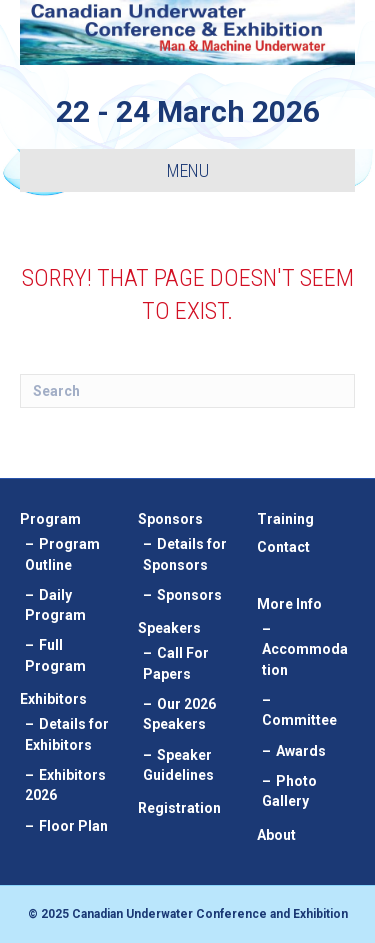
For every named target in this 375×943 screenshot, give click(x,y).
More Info (289, 604)
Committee (299, 720)
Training (285, 519)
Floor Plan (73, 826)
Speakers (169, 628)
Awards (301, 751)
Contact (283, 547)
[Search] (187, 391)
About (276, 835)
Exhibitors (53, 699)
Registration (179, 808)
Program (50, 519)
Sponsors (170, 519)
